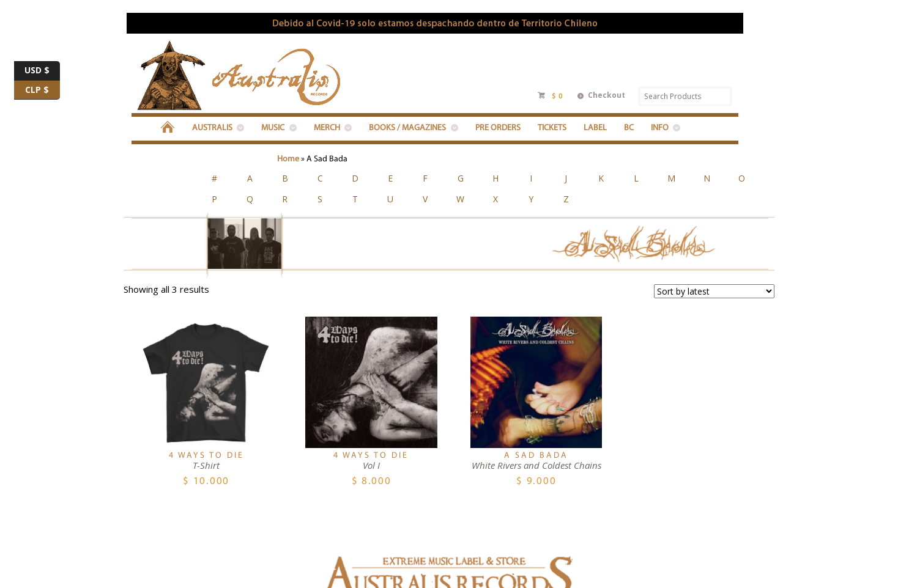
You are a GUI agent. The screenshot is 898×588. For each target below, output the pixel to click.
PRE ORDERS (498, 128)
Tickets (552, 128)
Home (288, 159)
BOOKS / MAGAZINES (407, 128)
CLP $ (43, 90)
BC (629, 128)
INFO (660, 128)
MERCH (327, 128)
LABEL (595, 128)
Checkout (607, 95)
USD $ (42, 71)
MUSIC (273, 128)
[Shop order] (714, 244)
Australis (212, 128)
